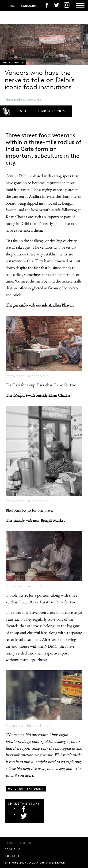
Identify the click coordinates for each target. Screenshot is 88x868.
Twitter (24, 816)
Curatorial (30, 6)
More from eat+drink (26, 789)
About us (13, 849)
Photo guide (13, 62)
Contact (12, 856)
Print (12, 6)
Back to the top (19, 843)
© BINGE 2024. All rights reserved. (36, 862)
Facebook (24, 809)
